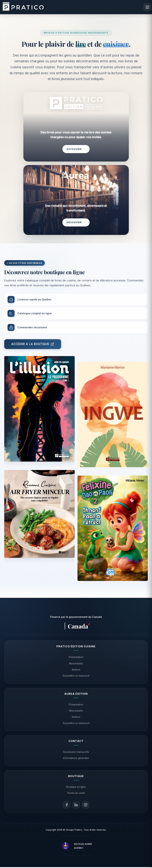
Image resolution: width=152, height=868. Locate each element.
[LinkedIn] (76, 806)
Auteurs (76, 670)
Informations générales (76, 759)
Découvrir (76, 149)
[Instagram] (86, 806)
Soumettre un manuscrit (76, 676)
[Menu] (147, 7)
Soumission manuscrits (76, 753)
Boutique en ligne (76, 788)
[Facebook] (67, 806)
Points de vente (76, 794)
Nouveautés (76, 664)
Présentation (76, 658)
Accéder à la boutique (33, 350)
